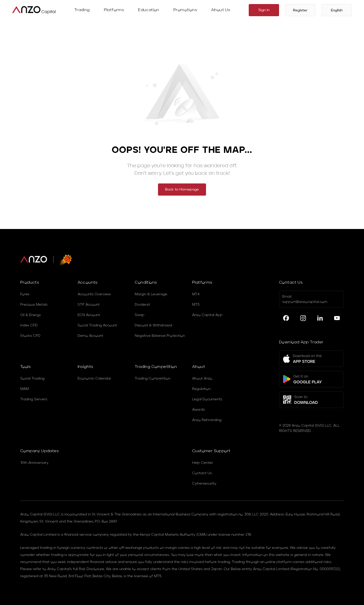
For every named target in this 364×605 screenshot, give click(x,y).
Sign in (264, 10)
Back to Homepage (182, 190)
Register (300, 10)
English (337, 10)
